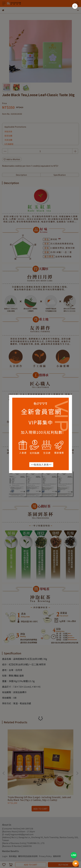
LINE (74, 855)
